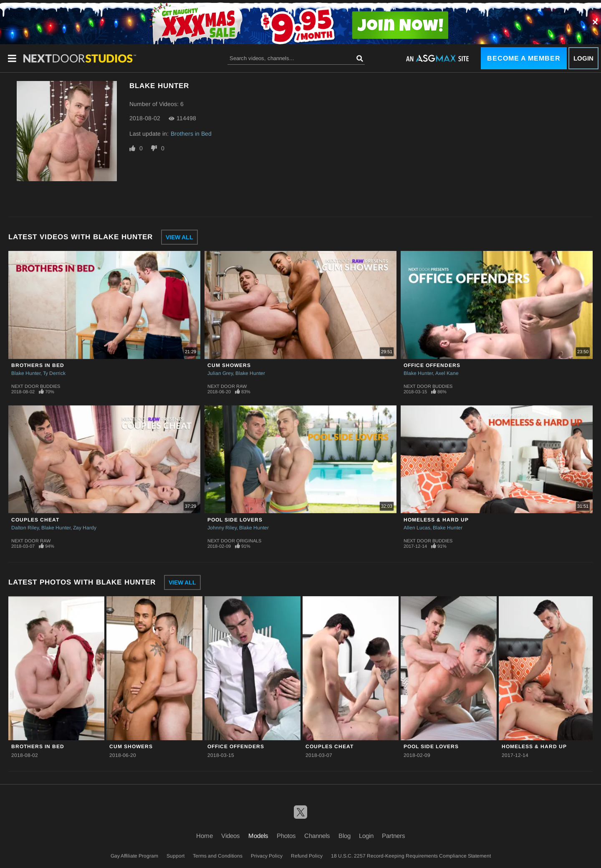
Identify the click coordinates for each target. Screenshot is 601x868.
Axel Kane (447, 373)
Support (176, 856)
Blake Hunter (26, 373)
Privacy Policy (267, 856)
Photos (286, 836)
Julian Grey (220, 373)
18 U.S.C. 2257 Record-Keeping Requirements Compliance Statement (411, 856)
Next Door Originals (234, 541)
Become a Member (524, 58)
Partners (394, 836)
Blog (345, 836)
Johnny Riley (222, 528)
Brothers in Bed (191, 134)
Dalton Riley (25, 528)
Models (258, 836)
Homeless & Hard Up (436, 520)
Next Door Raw (227, 386)
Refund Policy (307, 856)
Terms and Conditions (218, 856)
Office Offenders (432, 365)
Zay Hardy (85, 528)
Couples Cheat (35, 520)
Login (583, 58)
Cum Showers (229, 365)
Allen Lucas (417, 528)
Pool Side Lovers (235, 520)
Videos (231, 836)
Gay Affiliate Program (134, 856)
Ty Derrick (54, 373)
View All (179, 237)
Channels (317, 836)
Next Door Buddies (36, 386)
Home (205, 836)
